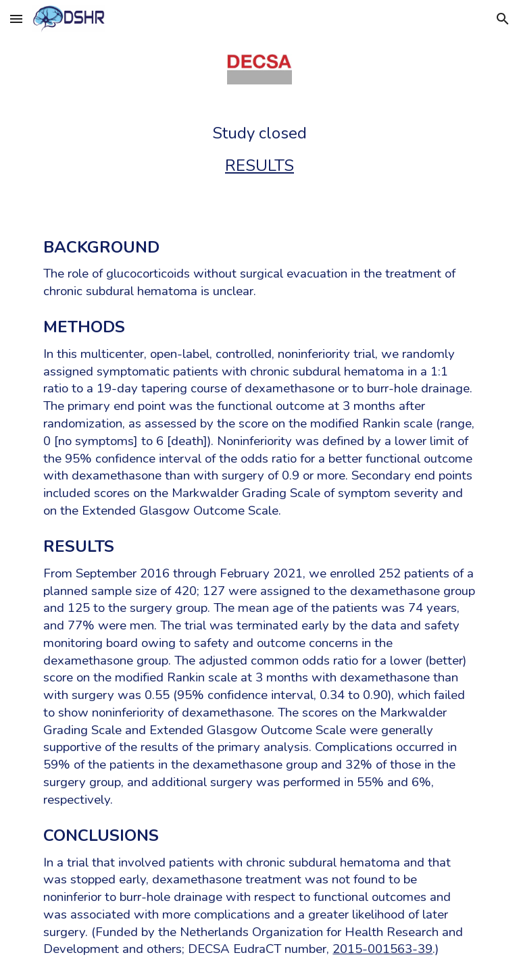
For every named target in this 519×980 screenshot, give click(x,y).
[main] (259, 150)
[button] (16, 19)
